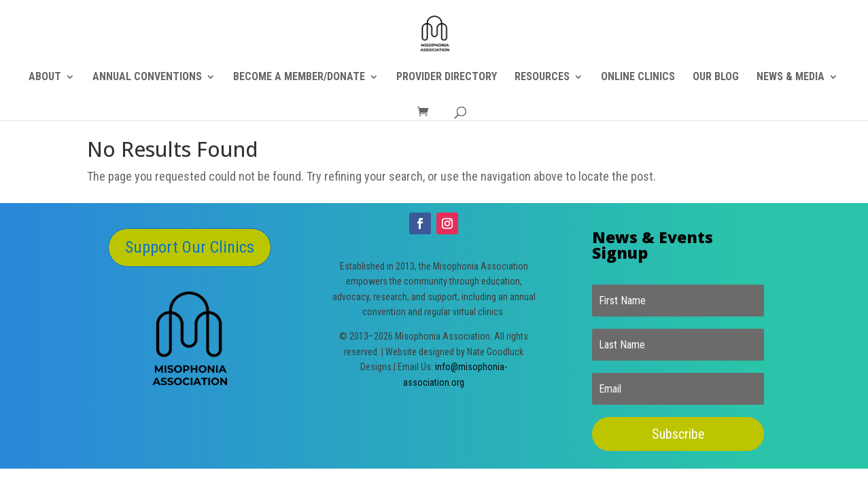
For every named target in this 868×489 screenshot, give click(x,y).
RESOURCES (542, 77)
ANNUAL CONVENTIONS (147, 77)
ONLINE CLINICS (638, 77)
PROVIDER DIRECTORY (447, 77)
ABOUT (45, 77)
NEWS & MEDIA (791, 77)
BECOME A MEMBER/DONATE (299, 77)
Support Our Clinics (190, 247)
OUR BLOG (716, 77)
